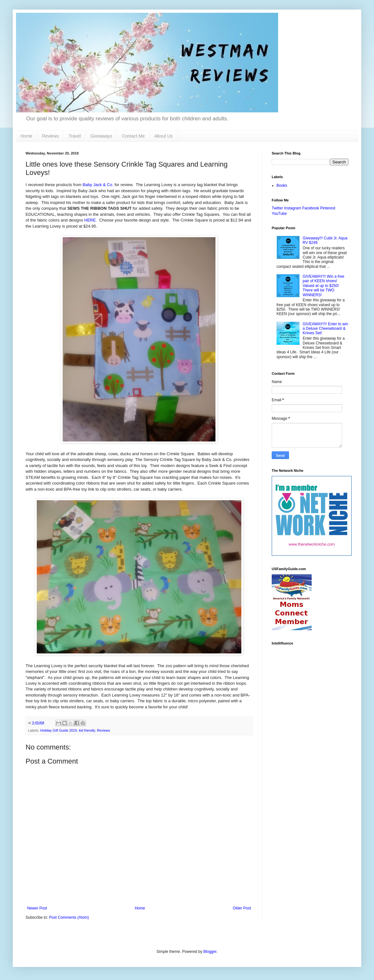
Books (282, 185)
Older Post (242, 908)
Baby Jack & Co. (98, 185)
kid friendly (87, 730)
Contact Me (133, 136)
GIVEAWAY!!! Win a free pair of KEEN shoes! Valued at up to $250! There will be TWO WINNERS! (323, 286)
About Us (164, 136)
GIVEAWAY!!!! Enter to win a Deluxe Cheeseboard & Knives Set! (325, 329)
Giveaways (101, 136)
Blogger (210, 952)
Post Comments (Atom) (69, 917)
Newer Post (37, 908)
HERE (90, 220)
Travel (74, 136)
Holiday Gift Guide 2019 (59, 730)
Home (26, 136)
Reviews (50, 136)
